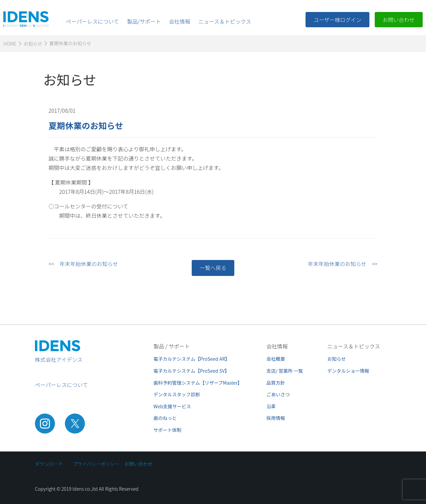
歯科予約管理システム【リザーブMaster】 (198, 383)
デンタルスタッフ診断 (177, 394)
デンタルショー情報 (348, 371)
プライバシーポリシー (96, 464)
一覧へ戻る (213, 268)
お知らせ (336, 359)
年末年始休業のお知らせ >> (343, 264)
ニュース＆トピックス (225, 21)
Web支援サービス (172, 406)
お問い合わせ (399, 20)
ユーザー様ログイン (337, 20)
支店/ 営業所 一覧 (285, 371)
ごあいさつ (278, 394)
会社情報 (180, 21)
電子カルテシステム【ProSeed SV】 (191, 371)
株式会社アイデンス (59, 359)
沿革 (271, 406)
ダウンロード (49, 464)
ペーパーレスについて (92, 21)
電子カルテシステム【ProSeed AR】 (192, 359)
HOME (10, 44)
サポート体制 (167, 430)
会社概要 (276, 359)
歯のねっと (165, 418)
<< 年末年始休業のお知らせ (83, 264)
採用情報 (276, 418)
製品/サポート (144, 21)
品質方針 (276, 383)
